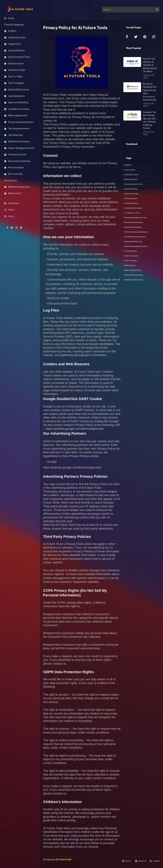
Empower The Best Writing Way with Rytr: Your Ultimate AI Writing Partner (150, 120)
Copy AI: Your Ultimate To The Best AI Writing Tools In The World (150, 65)
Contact (155, 861)
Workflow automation (134, 280)
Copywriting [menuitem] (12, 44)
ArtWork (128, 165)
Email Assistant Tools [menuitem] (17, 57)
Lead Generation (131, 203)
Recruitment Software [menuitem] (17, 161)
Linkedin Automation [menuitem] (17, 109)
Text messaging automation (136, 246)
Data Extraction (131, 179)
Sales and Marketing (133, 227)
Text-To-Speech (131, 256)
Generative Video (132, 194)
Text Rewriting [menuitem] (13, 135)
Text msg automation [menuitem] (17, 128)
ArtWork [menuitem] (10, 31)
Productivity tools (132, 213)
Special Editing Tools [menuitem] (17, 89)
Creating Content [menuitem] (15, 37)
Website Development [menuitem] (17, 187)
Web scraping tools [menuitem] (16, 115)
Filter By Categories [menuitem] (14, 24)
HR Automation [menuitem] (14, 167)
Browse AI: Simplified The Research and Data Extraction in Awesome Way (150, 92)
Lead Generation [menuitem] (14, 96)
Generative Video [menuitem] (15, 70)
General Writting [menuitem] (14, 50)
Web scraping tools (133, 270)
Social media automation (135, 237)
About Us (140, 861)
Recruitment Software (134, 222)
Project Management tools (136, 217)
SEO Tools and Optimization (136, 232)
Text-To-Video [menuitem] (13, 76)
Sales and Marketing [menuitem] (16, 102)
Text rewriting (130, 251)
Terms (9, 210)
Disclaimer (11, 203)
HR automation (131, 198)
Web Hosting (130, 265)
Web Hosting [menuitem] (12, 193)
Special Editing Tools (133, 241)
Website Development (134, 275)
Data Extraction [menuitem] (14, 63)
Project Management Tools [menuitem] (19, 148)
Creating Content (131, 174)
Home (126, 861)
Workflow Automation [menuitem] (17, 141)
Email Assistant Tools (134, 184)
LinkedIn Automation (133, 208)
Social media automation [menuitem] (19, 122)
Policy (9, 216)
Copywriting (130, 170)
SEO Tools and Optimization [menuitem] (13, 177)
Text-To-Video (131, 260)
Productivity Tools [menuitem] (15, 154)
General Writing (131, 189)
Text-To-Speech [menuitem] (14, 83)
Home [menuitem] (9, 18)
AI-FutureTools (64, 859)
